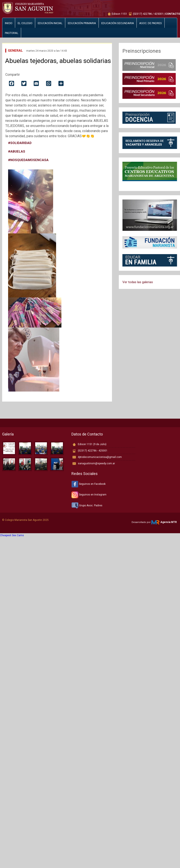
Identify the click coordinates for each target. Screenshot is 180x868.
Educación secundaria (118, 23)
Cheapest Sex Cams (12, 535)
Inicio (9, 23)
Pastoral (12, 33)
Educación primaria (82, 23)
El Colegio (25, 23)
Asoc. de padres (151, 23)
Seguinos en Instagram (89, 495)
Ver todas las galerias (138, 282)
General (15, 51)
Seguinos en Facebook (89, 484)
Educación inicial (50, 23)
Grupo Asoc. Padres (87, 505)
